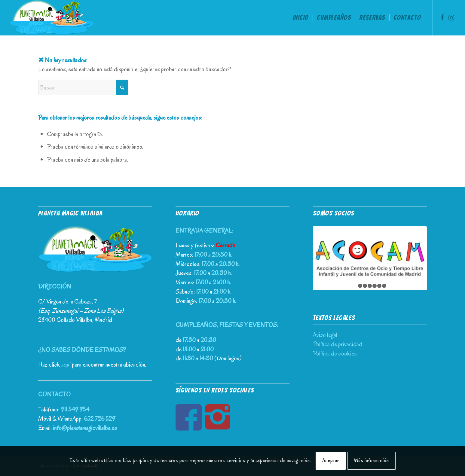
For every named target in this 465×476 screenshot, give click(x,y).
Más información (371, 461)
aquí (66, 365)
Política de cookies (335, 353)
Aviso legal (325, 335)
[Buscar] (83, 87)
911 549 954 (75, 409)
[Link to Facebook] (442, 17)
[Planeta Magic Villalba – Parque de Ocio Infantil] (52, 18)
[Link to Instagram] (451, 17)
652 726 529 (99, 419)
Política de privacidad (338, 344)
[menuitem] (301, 18)
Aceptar (331, 461)
